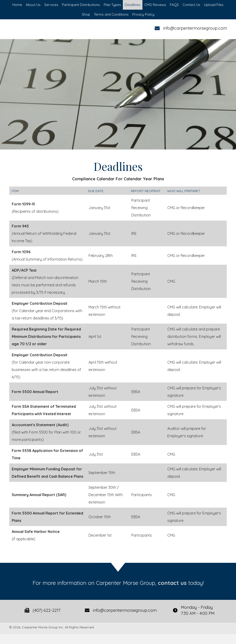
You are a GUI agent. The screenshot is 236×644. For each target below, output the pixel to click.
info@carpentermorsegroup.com (195, 33)
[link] (17, 5)
